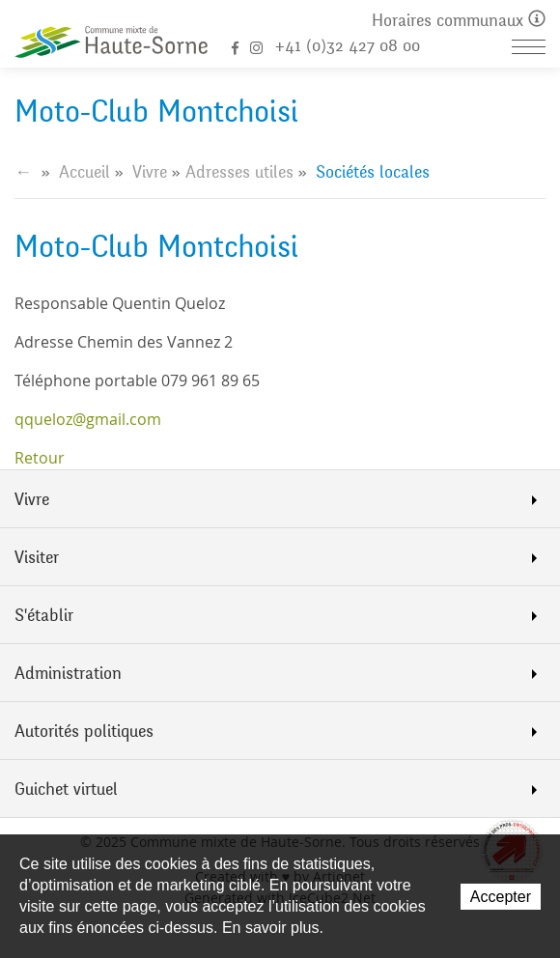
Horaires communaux (459, 21)
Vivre (150, 172)
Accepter (501, 897)
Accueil (84, 172)
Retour (40, 458)
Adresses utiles (239, 172)
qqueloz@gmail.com (88, 419)
